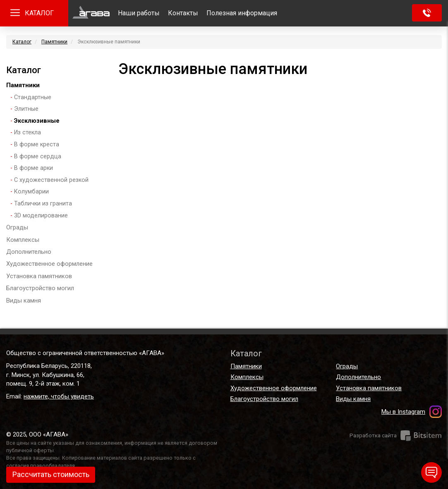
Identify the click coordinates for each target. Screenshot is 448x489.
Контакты (183, 13)
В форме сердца (38, 156)
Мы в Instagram (403, 412)
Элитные (26, 109)
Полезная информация (242, 13)
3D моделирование (41, 216)
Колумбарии (31, 192)
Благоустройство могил (40, 288)
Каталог (22, 42)
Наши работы (139, 13)
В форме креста (37, 144)
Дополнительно (29, 252)
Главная (91, 13)
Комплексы (23, 240)
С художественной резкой (51, 180)
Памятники (54, 42)
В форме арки (34, 168)
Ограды (17, 227)
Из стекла (28, 132)
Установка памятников (39, 276)
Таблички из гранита (43, 204)
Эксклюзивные (37, 121)
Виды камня (24, 301)
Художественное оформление (49, 264)
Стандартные (33, 97)
